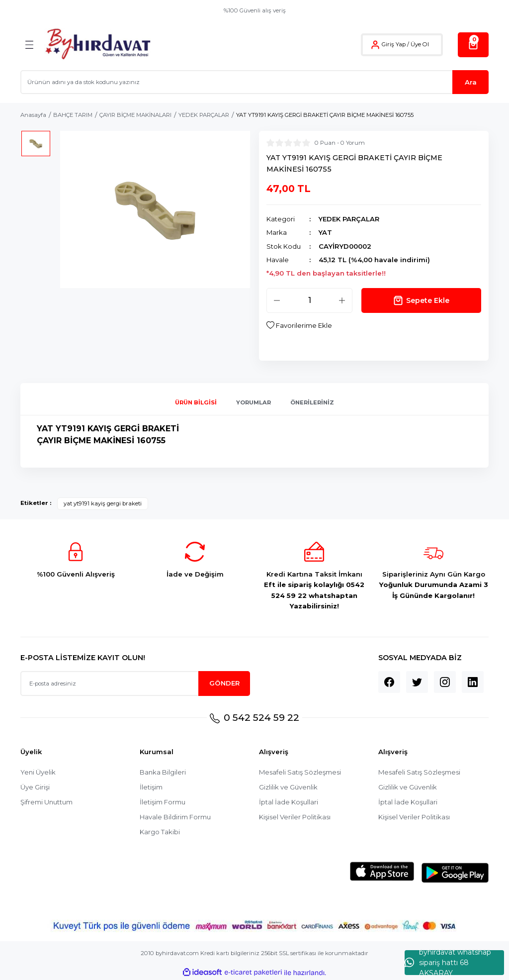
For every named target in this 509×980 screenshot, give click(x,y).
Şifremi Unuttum (47, 802)
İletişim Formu (163, 802)
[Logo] (98, 45)
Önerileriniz (312, 402)
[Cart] (473, 45)
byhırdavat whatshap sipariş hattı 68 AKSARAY (448, 963)
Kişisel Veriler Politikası (295, 817)
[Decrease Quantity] (277, 300)
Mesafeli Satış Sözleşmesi (300, 772)
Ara (471, 82)
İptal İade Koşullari (289, 802)
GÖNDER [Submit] (224, 683)
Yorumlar (254, 402)
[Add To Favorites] (299, 326)
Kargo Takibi (160, 832)
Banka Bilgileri (163, 772)
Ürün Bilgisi (196, 402)
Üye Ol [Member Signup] (420, 44)
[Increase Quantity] (342, 300)
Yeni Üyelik (38, 772)
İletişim (151, 787)
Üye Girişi (35, 787)
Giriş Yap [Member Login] (394, 44)
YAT (326, 232)
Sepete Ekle (421, 300)
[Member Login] (375, 45)
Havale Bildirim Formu (175, 817)
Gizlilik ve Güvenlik (289, 787)
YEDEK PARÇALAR (349, 219)
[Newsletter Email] (135, 684)
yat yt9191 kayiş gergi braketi (103, 503)
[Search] (254, 82)
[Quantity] (309, 300)
